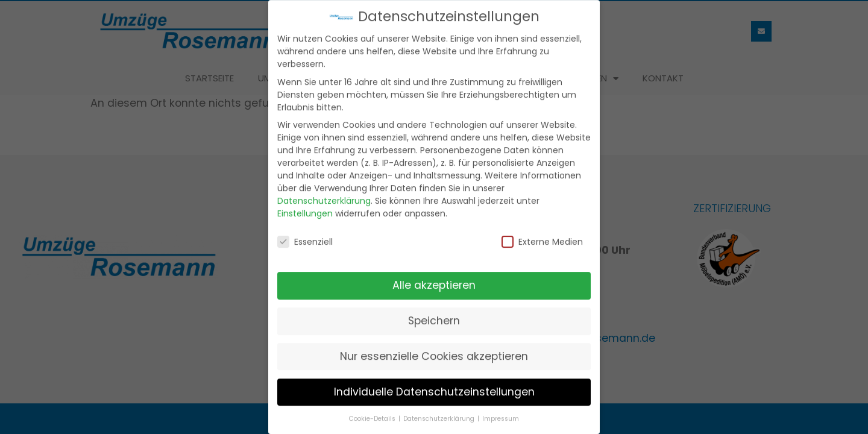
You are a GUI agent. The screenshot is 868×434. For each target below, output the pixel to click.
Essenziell (305, 239)
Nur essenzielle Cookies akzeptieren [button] (434, 353)
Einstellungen (305, 210)
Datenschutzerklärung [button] (440, 415)
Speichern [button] (434, 317)
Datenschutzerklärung (324, 197)
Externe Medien (542, 239)
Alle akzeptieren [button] (434, 281)
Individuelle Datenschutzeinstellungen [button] (434, 388)
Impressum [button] (501, 415)
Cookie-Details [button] (373, 415)
